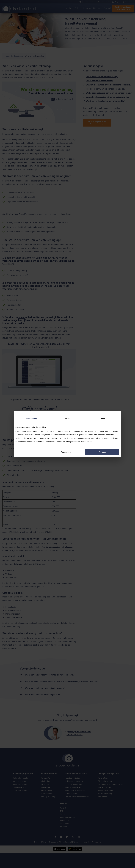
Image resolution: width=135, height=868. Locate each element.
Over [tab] (103, 418)
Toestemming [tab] (32, 418)
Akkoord (102, 452)
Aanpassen (67, 452)
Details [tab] (68, 418)
